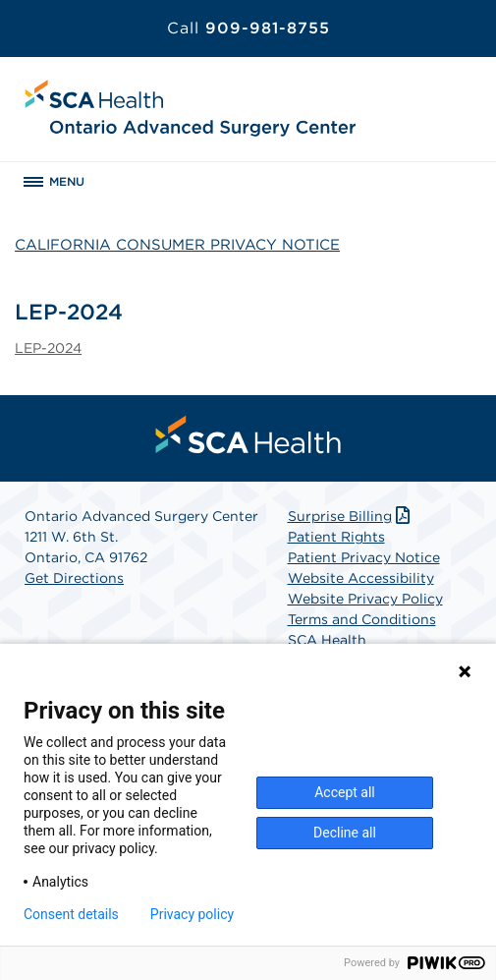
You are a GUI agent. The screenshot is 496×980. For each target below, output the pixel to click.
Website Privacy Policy (365, 599)
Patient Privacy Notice (364, 557)
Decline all (345, 833)
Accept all (345, 792)
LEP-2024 (48, 348)
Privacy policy (192, 914)
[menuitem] (248, 434)
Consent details (71, 914)
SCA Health (327, 640)
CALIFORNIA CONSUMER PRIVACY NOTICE (177, 245)
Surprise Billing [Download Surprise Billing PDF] (351, 516)
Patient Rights (336, 537)
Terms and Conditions (362, 619)
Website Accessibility (361, 578)
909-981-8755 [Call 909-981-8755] (248, 28)
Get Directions (74, 578)
